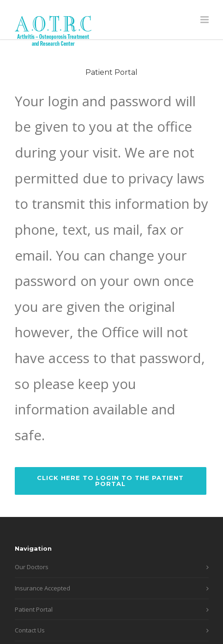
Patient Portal (34, 609)
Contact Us (30, 630)
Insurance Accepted (42, 588)
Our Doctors (32, 567)
